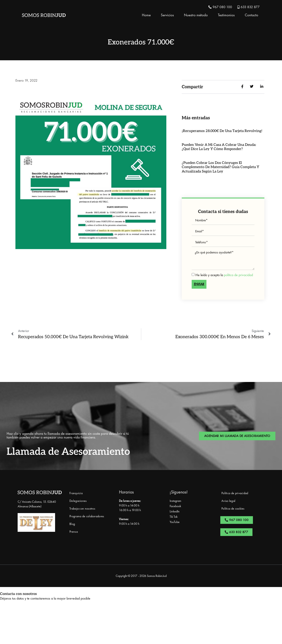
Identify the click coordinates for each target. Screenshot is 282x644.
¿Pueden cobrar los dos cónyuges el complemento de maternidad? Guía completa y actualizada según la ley (220, 167)
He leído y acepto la (224, 275)
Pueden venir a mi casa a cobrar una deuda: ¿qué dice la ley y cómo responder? (219, 147)
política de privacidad (238, 275)
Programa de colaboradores (87, 516)
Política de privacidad (235, 493)
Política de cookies (233, 508)
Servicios (167, 15)
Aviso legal (228, 501)
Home (146, 15)
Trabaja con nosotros (82, 508)
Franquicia (76, 493)
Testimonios (226, 15)
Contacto (251, 15)
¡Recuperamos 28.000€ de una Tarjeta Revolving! (222, 131)
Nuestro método (196, 15)
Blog (72, 524)
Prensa (74, 532)
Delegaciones (78, 501)
